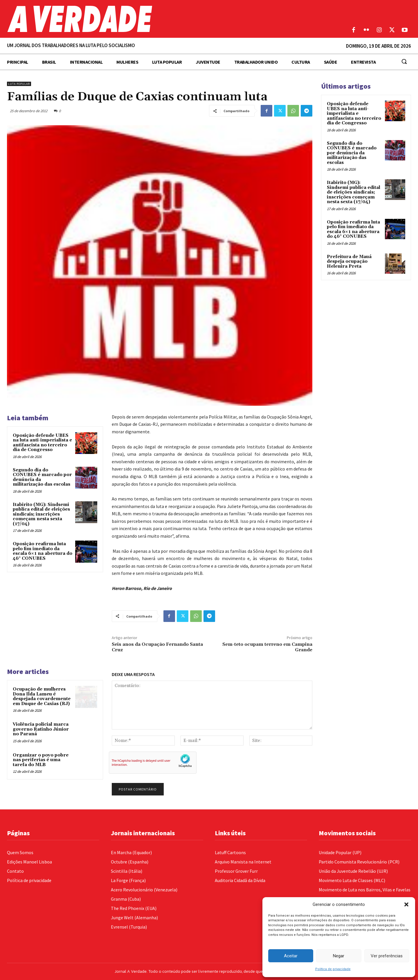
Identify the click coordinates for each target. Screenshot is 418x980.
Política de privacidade (333, 969)
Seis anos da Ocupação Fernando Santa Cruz (157, 647)
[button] (406, 904)
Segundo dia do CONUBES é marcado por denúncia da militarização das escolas (42, 477)
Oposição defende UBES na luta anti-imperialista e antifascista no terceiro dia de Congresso (42, 443)
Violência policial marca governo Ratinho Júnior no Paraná (41, 729)
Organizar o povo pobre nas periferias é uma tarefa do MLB (41, 760)
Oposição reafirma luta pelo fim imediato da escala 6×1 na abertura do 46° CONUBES (43, 551)
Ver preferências (387, 956)
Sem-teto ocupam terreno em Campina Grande (267, 647)
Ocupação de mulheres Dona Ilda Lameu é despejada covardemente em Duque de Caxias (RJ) (42, 696)
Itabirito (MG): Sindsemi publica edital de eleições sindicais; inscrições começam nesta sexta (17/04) (41, 514)
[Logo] (157, 19)
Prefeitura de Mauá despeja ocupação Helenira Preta (349, 262)
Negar (339, 956)
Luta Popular (19, 84)
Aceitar (291, 956)
